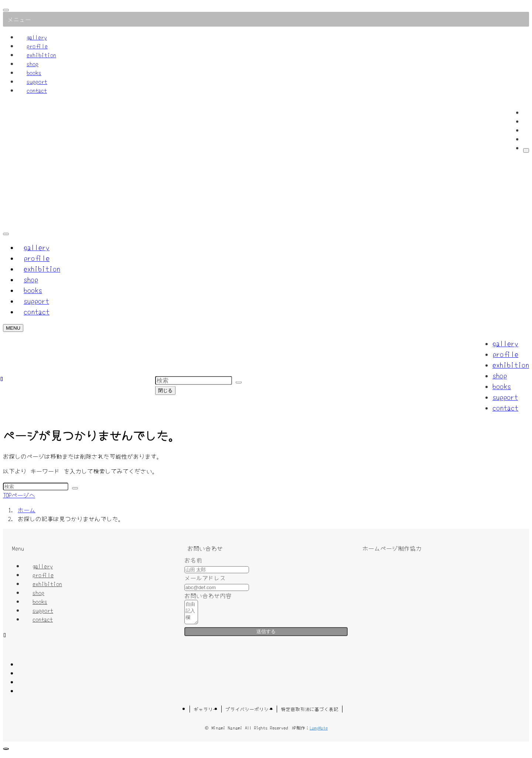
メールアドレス (205, 578)
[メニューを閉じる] (6, 10)
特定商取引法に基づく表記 (310, 713)
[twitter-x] (525, 121)
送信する (266, 636)
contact (37, 90)
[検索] (526, 150)
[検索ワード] (36, 487)
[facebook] (525, 112)
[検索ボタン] (6, 234)
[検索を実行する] (75, 488)
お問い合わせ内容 (208, 595)
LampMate (319, 732)
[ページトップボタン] (6, 753)
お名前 (193, 560)
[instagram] (525, 130)
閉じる (165, 390)
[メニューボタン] (13, 328)
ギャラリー (206, 713)
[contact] (525, 139)
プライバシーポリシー (249, 713)
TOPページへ (19, 495)
